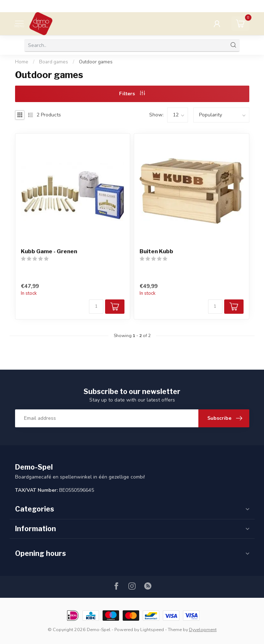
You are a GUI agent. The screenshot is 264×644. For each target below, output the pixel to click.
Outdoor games (96, 62)
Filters (132, 94)
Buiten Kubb (156, 251)
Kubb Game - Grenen (49, 251)
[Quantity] (96, 307)
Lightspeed (152, 629)
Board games (54, 62)
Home (22, 62)
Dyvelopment (203, 629)
